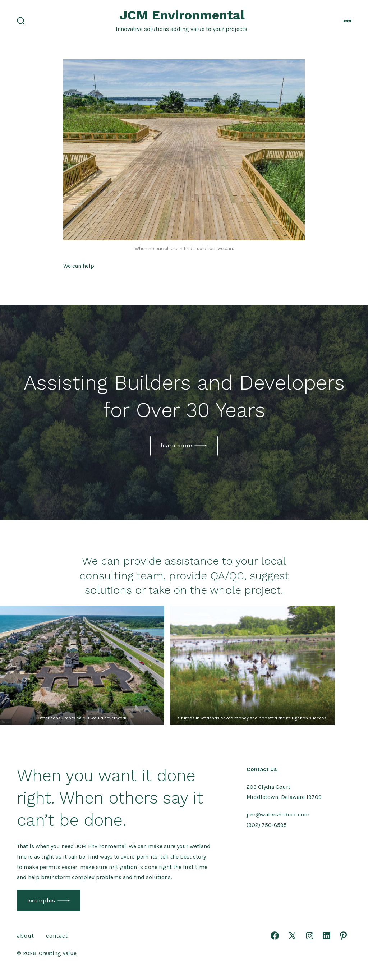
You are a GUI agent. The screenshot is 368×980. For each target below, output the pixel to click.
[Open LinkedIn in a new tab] (326, 936)
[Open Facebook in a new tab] (275, 936)
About (26, 936)
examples (41, 900)
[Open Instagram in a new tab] (310, 936)
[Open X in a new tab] (292, 936)
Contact (57, 936)
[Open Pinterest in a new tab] (343, 936)
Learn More (176, 445)
